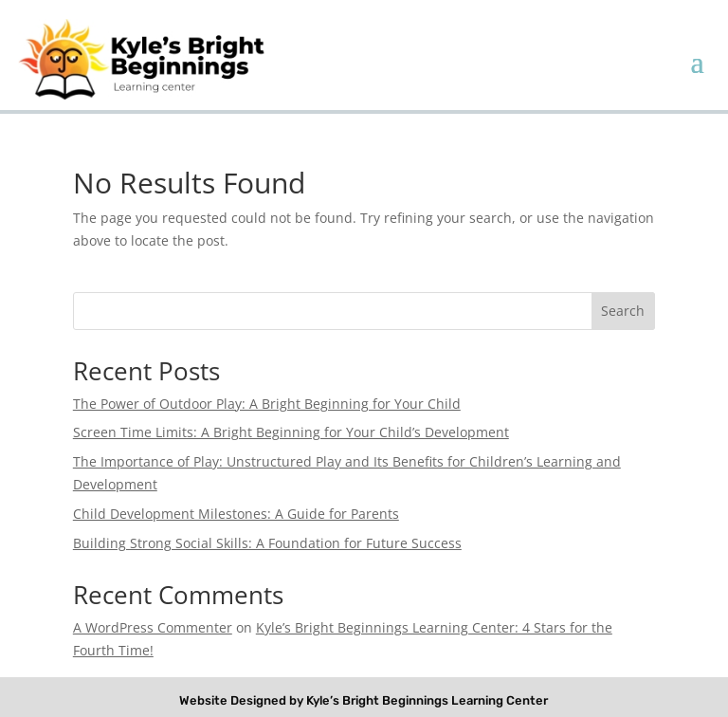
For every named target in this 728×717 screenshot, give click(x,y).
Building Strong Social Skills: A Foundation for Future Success (267, 543)
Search (623, 311)
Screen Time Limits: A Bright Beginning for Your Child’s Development (291, 432)
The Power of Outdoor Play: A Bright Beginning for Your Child (267, 404)
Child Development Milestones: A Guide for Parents (236, 514)
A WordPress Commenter (153, 627)
